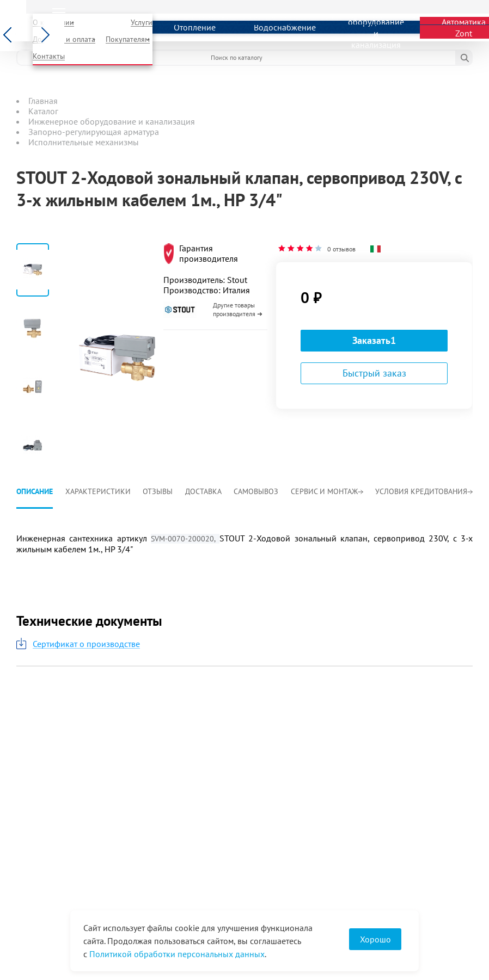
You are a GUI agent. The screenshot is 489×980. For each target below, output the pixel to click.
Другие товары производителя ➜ (238, 309)
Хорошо (375, 939)
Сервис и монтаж (327, 491)
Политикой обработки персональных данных (177, 954)
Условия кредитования (424, 491)
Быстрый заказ (374, 373)
